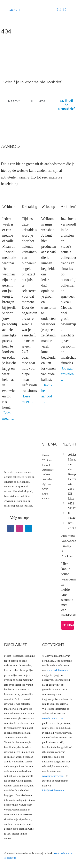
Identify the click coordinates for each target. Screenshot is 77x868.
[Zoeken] (60, 10)
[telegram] (29, 528)
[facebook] (10, 528)
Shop (45, 494)
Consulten (48, 465)
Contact (46, 498)
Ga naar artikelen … (67, 374)
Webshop (48, 207)
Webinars (9, 207)
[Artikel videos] (68, 194)
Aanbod (10, 146)
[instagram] (20, 528)
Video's (46, 474)
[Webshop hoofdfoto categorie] (48, 194)
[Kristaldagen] (29, 194)
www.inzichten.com (57, 670)
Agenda (46, 484)
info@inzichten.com (53, 790)
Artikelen (47, 479)
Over (45, 489)
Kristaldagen (31, 207)
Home (46, 455)
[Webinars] (9, 194)
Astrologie (48, 470)
